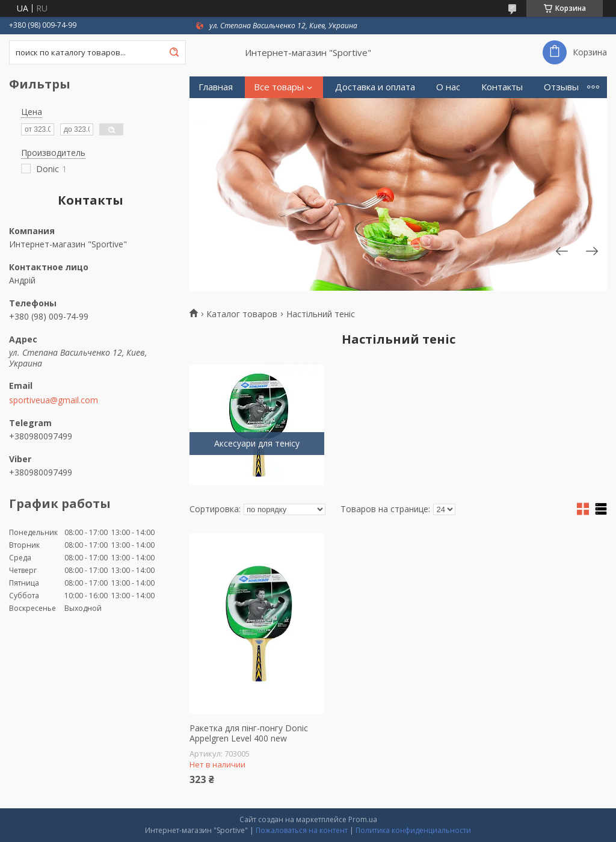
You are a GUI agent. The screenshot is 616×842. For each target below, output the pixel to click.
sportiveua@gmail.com (54, 400)
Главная (216, 87)
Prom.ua (363, 819)
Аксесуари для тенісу (257, 443)
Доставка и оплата (375, 87)
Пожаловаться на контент (302, 830)
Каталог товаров (242, 314)
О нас (448, 87)
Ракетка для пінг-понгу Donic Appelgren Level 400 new (249, 733)
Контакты (502, 87)
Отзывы (561, 87)
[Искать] (174, 52)
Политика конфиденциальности (413, 830)
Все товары (279, 87)
